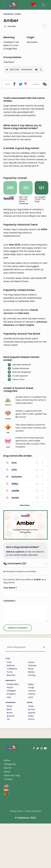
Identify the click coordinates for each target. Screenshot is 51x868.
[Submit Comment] (18, 698)
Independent (13, 755)
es (7, 860)
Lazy (9, 768)
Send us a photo (15, 622)
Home (7, 831)
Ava (14, 533)
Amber (18, 14)
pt (7, 864)
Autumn (17, 547)
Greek (31, 777)
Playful (10, 758)
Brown (10, 783)
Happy (31, 755)
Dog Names (8, 14)
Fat (8, 790)
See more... (26, 576)
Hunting (32, 746)
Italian (31, 786)
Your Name (10, 658)
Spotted (11, 786)
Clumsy (32, 764)
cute (8, 514)
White (10, 777)
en (7, 856)
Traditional (12, 739)
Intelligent (11, 761)
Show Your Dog (12, 846)
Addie (15, 561)
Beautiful (11, 746)
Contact (8, 850)
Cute (9, 733)
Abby (15, 554)
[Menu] (43, 5)
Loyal (30, 768)
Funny (10, 742)
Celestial (32, 736)
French (31, 790)
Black (9, 780)
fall (8, 499)
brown (8, 485)
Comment (10, 671)
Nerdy (31, 739)
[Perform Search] (44, 718)
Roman (31, 780)
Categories (10, 834)
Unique (31, 733)
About (7, 842)
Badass (31, 742)
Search (8, 838)
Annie (15, 568)
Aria (14, 540)
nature (8, 471)
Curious (32, 761)
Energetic (11, 764)
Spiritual (11, 736)
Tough (31, 758)
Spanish (32, 783)
